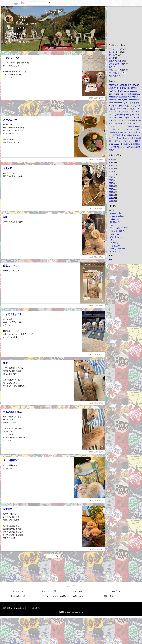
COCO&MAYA (116, 222)
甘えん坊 (8, 168)
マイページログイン (112, 591)
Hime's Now (115, 234)
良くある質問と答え (19, 596)
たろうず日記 (53, 11)
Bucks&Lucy (115, 252)
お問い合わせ (78, 596)
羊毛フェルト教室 (12, 412)
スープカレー (10, 120)
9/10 (5, 217)
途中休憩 (8, 509)
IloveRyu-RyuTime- (118, 249)
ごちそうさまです (12, 314)
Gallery (78, 49)
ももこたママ (21, 17)
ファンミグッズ (11, 58)
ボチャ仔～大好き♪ (118, 231)
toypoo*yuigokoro (117, 216)
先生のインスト (11, 266)
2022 (111, 168)
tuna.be (71, 586)
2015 (111, 189)
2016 (111, 186)
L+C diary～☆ (116, 237)
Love (89, 49)
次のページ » (53, 556)
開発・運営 (109, 596)
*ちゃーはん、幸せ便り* (120, 228)
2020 (111, 174)
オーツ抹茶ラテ (11, 460)
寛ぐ (5, 363)
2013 (111, 195)
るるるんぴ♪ (115, 246)
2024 (111, 162)
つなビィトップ (17, 591)
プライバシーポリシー (51, 596)
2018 (111, 180)
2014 (111, 192)
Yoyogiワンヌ (115, 243)
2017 (111, 183)
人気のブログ (78, 591)
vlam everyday (116, 213)
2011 (111, 201)
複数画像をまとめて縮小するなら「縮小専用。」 (23, 608)
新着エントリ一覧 (49, 591)
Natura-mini (115, 219)
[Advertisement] (53, 107)
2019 (111, 177)
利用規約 (65, 596)
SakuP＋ (114, 240)
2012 (111, 198)
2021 (111, 171)
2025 (111, 159)
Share (98, 49)
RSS (112, 260)
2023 (111, 165)
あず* (112, 225)
